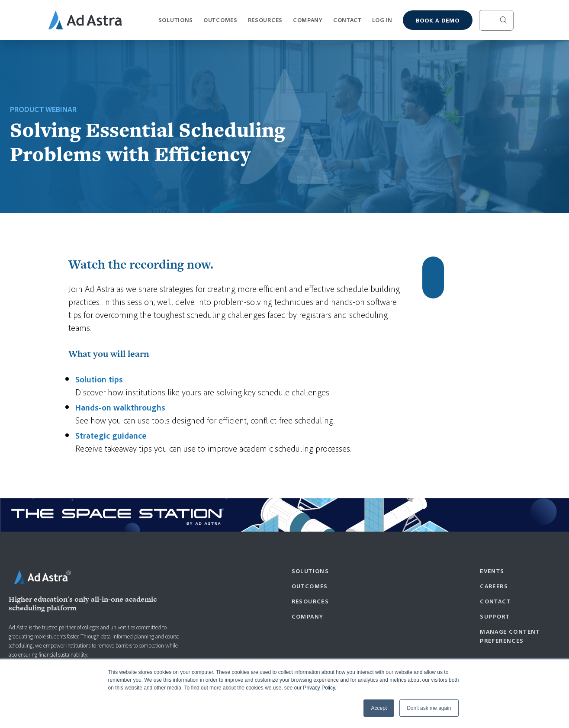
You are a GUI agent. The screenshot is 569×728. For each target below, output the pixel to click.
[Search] (496, 20)
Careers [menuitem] (494, 586)
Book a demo (438, 20)
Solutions (176, 24)
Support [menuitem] (495, 616)
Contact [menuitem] (495, 601)
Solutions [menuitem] (310, 571)
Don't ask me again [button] (429, 708)
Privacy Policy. (320, 688)
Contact (347, 20)
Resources (265, 24)
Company (308, 24)
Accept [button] (379, 708)
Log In (382, 20)
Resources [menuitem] (310, 601)
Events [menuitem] (492, 571)
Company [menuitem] (308, 616)
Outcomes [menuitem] (310, 586)
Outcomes (220, 24)
